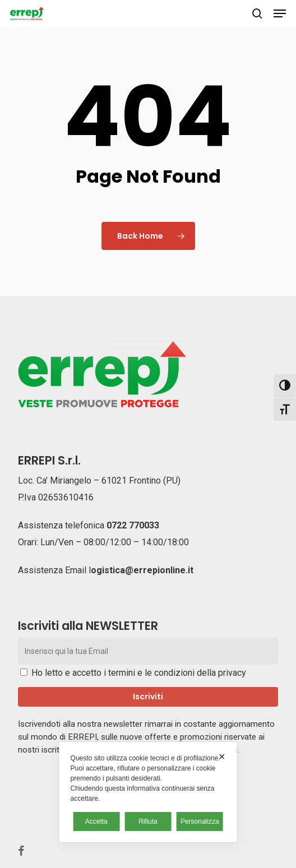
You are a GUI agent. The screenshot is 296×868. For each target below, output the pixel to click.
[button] (280, 13)
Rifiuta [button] (148, 821)
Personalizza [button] (200, 821)
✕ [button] (222, 757)
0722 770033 (133, 525)
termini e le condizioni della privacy (177, 673)
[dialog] (148, 792)
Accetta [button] (96, 821)
